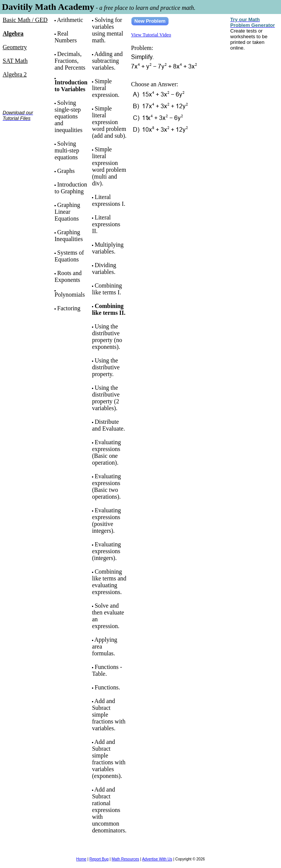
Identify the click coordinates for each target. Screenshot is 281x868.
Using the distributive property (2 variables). (106, 398)
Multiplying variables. (108, 248)
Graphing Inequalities (69, 236)
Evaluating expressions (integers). (106, 551)
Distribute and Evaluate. (108, 425)
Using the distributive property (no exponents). (107, 337)
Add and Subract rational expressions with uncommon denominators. (109, 810)
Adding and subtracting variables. (107, 61)
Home (81, 859)
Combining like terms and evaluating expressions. (109, 582)
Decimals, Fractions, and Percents (70, 61)
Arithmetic (70, 20)
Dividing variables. (104, 268)
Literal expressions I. (109, 200)
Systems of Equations (69, 256)
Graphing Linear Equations (67, 212)
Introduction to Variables (71, 86)
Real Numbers (66, 37)
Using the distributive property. (106, 367)
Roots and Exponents (68, 276)
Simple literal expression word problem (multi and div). (109, 166)
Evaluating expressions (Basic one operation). (106, 452)
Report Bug (99, 859)
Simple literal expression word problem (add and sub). (109, 122)
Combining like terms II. (109, 309)
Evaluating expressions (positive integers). (106, 520)
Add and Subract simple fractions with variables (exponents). (109, 759)
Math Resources (126, 859)
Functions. (107, 687)
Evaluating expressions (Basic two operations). (106, 486)
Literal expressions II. (106, 224)
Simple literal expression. (106, 88)
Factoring (69, 308)
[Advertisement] (26, 151)
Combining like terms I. (107, 289)
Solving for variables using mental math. (108, 30)
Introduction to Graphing (71, 188)
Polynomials (70, 295)
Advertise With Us (157, 859)
